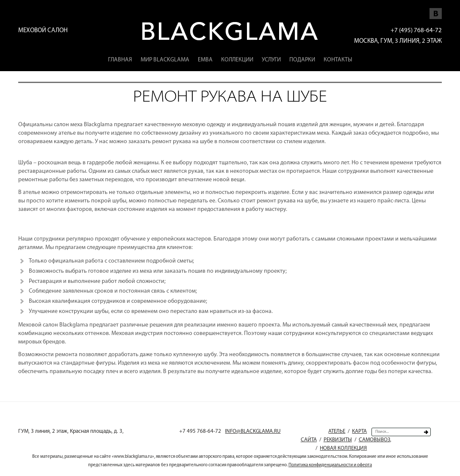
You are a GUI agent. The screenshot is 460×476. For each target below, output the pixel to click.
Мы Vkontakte (436, 9)
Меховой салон (43, 31)
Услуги (271, 60)
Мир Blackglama (165, 60)
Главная (120, 60)
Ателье (337, 431)
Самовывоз (374, 440)
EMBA (205, 60)
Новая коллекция (343, 448)
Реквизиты (338, 440)
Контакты (338, 60)
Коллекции (237, 60)
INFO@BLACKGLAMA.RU (253, 431)
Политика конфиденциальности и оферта (330, 465)
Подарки (302, 60)
